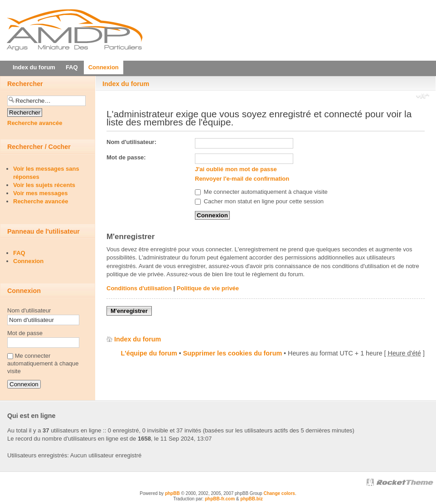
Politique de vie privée (208, 288)
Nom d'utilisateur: (131, 142)
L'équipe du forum (149, 353)
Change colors (279, 493)
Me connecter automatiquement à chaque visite (261, 192)
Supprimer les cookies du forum (233, 353)
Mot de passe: (126, 157)
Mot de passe (25, 333)
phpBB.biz (251, 499)
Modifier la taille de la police (423, 97)
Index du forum (126, 84)
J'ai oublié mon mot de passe (236, 169)
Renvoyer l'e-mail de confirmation (242, 179)
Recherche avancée (35, 123)
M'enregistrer (129, 311)
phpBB (172, 493)
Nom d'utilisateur (29, 310)
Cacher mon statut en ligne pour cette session (259, 201)
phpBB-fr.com (220, 499)
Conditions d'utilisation (139, 288)
